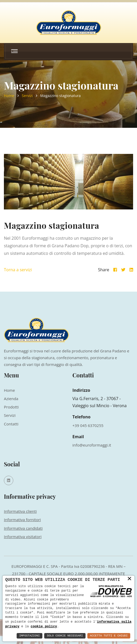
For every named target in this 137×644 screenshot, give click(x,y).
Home (9, 96)
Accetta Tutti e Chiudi (109, 636)
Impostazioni (30, 636)
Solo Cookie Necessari (65, 636)
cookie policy (44, 626)
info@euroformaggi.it (92, 445)
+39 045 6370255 (88, 425)
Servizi (27, 96)
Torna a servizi (18, 270)
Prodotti (11, 407)
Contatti (11, 424)
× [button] (129, 579)
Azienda (11, 399)
